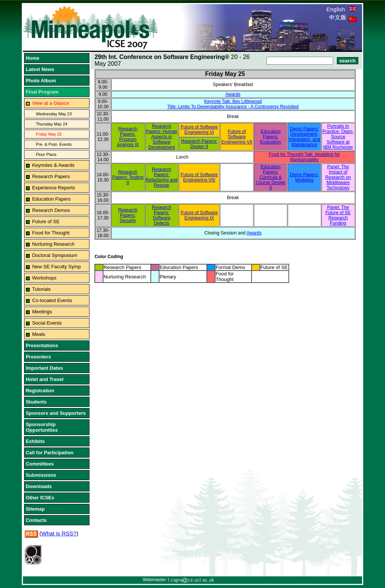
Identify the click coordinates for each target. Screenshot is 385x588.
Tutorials (41, 289)
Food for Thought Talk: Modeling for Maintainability (304, 157)
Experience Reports (53, 188)
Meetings (42, 312)
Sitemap (35, 509)
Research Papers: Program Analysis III (128, 137)
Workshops (44, 278)
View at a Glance (50, 103)
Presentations (42, 345)
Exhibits (35, 441)
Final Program (42, 92)
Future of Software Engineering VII (237, 137)
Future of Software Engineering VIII (199, 177)
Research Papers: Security (128, 215)
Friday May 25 (49, 134)
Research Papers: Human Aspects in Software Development (161, 137)
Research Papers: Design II (199, 144)
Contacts (36, 520)
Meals (39, 334)
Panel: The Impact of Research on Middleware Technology (338, 177)
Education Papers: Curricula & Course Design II (271, 177)
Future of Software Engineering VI (199, 130)
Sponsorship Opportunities (42, 427)
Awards (233, 94)
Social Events (47, 323)
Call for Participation (49, 453)
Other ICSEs (40, 498)
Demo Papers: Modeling (304, 177)
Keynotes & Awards (53, 165)
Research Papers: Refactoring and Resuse (161, 177)
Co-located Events (52, 300)
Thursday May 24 (52, 124)
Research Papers (51, 176)
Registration (40, 391)
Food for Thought (51, 233)
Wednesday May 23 (54, 114)
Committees (39, 464)
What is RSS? (59, 533)
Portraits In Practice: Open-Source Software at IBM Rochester (338, 137)
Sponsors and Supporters (56, 413)
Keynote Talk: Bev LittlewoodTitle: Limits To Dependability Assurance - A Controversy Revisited (233, 104)
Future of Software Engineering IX (199, 215)
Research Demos (51, 210)
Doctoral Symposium (55, 255)
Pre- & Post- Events (54, 144)
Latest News (40, 69)
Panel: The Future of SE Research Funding (338, 215)
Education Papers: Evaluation (271, 137)
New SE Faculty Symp (56, 267)
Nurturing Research (53, 244)
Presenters (38, 357)
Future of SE (46, 221)
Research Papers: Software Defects (161, 215)
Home (32, 58)
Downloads (39, 486)
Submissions (41, 475)
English (341, 9)
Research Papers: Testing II (128, 177)
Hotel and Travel (44, 379)
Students (36, 402)
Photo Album (41, 81)
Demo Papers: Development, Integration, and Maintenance (304, 137)
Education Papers (51, 199)
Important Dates (44, 368)
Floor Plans (46, 154)
